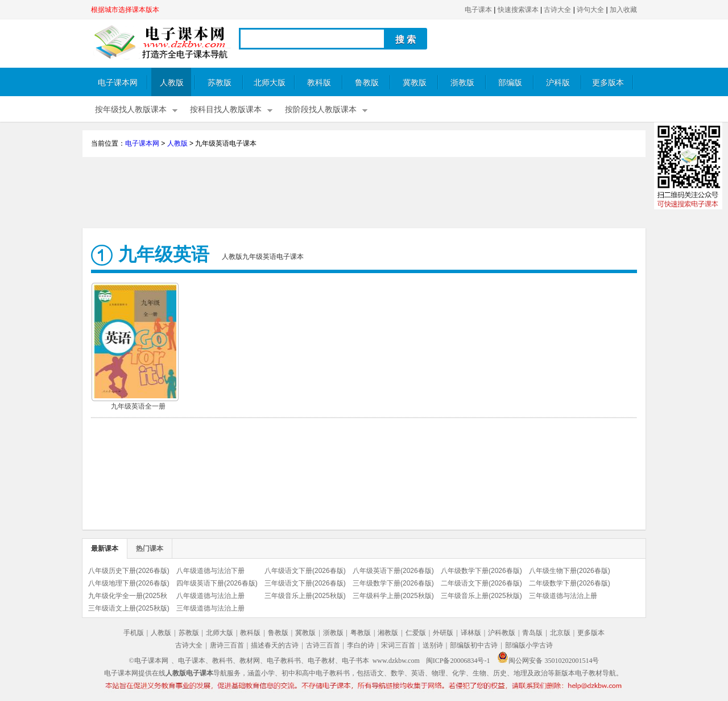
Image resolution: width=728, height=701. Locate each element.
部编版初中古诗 (474, 645)
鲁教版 (367, 83)
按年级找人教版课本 (131, 110)
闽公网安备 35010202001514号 (548, 661)
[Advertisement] (364, 194)
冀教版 (415, 83)
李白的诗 (361, 645)
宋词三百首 (398, 645)
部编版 (510, 83)
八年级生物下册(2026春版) (570, 571)
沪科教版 (502, 633)
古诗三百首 (323, 645)
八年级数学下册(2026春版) (481, 571)
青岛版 (532, 633)
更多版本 (608, 83)
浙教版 (462, 83)
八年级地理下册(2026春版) (129, 583)
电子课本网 (118, 83)
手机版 (134, 633)
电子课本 (478, 10)
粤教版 (361, 633)
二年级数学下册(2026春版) (570, 583)
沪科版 (558, 83)
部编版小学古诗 (529, 645)
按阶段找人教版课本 (321, 110)
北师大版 (270, 83)
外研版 (443, 633)
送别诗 (433, 645)
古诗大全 (557, 10)
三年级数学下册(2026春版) (393, 583)
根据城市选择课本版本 (125, 10)
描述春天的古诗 (275, 645)
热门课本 (150, 549)
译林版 (471, 633)
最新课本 (105, 549)
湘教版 (388, 633)
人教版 (172, 83)
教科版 (319, 83)
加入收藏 (623, 10)
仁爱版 (416, 633)
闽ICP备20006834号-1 (458, 661)
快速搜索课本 (518, 10)
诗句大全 (590, 10)
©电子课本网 (149, 661)
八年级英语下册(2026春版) (393, 571)
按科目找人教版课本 (226, 110)
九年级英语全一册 (138, 406)
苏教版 (220, 83)
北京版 (560, 633)
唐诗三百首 (227, 645)
